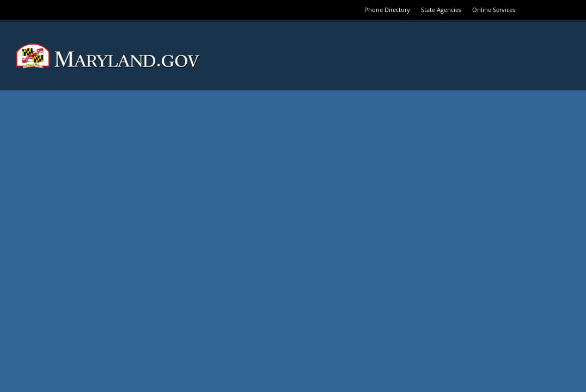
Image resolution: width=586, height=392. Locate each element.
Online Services (494, 10)
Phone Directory (387, 10)
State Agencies (441, 10)
